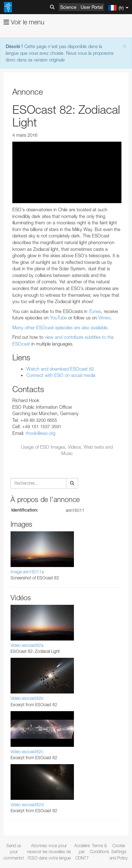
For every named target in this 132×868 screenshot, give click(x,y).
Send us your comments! (14, 852)
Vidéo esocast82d (27, 805)
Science (68, 7)
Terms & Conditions (99, 849)
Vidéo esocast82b (27, 698)
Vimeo (104, 318)
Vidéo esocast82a (27, 645)
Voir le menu (24, 22)
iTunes (95, 311)
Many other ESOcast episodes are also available (60, 327)
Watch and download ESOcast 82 (60, 369)
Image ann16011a (27, 572)
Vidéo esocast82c (27, 752)
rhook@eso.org (40, 433)
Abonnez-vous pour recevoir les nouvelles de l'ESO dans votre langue (49, 852)
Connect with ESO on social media (61, 375)
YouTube (58, 318)
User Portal (92, 7)
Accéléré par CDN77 (82, 852)
